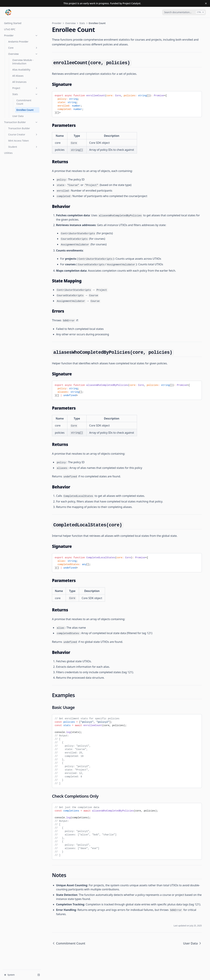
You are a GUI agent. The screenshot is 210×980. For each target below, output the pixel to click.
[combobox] (184, 12)
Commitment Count (24, 102)
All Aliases (18, 76)
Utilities (8, 153)
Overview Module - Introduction (23, 62)
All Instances (19, 82)
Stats (25, 94)
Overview (23, 54)
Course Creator (23, 134)
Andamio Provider (18, 42)
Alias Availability (21, 70)
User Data (18, 116)
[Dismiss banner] (206, 3)
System (9, 975)
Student (23, 147)
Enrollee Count (25, 110)
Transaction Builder (21, 122)
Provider (21, 35)
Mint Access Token (18, 141)
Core (23, 48)
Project (25, 88)
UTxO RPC (10, 29)
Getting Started (13, 23)
